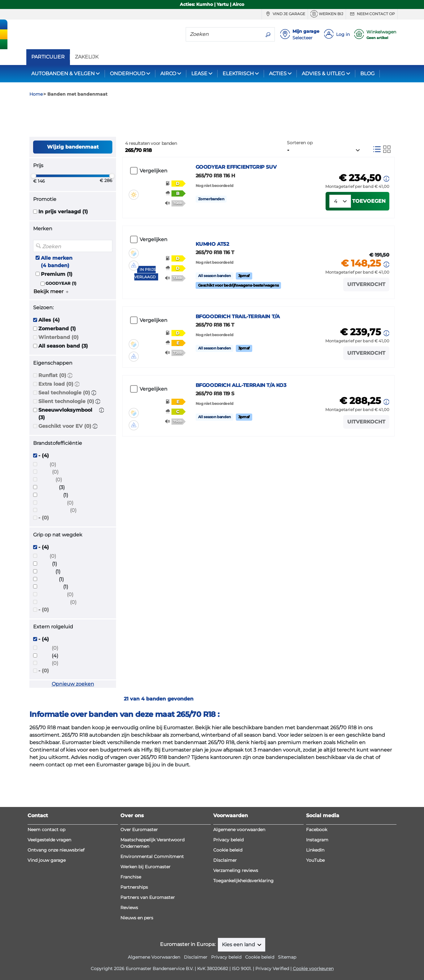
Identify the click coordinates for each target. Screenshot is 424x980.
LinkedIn (315, 850)
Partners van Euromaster (148, 897)
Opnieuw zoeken (73, 717)
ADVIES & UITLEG (323, 74)
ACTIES (278, 74)
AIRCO (168, 74)
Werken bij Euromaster (145, 867)
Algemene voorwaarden (239, 830)
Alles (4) (49, 353)
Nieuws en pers (137, 918)
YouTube (315, 860)
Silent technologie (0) (66, 434)
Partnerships (134, 887)
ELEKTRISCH (238, 74)
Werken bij (327, 14)
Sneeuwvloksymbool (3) (65, 447)
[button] (70, 408)
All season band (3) (63, 379)
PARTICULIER (48, 57)
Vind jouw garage (47, 860)
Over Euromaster (139, 830)
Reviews (129, 908)
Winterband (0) (58, 370)
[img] (134, 218)
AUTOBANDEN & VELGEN (63, 74)
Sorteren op (300, 176)
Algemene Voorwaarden (154, 957)
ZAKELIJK (87, 57)
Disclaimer (225, 860)
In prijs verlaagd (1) (63, 245)
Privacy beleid (228, 840)
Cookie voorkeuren (313, 969)
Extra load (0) (56, 417)
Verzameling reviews (236, 870)
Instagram (317, 840)
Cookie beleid (228, 850)
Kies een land (239, 945)
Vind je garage (285, 14)
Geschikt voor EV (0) (65, 459)
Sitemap (287, 957)
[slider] (33, 209)
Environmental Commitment (152, 856)
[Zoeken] (224, 34)
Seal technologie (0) (64, 426)
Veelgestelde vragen (49, 840)
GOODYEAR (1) (61, 317)
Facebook (317, 830)
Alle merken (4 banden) (57, 295)
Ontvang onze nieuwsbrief (56, 850)
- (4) (44, 489)
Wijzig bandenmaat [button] (73, 180)
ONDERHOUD (128, 74)
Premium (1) (57, 307)
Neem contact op (372, 14)
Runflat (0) (52, 408)
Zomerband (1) (57, 362)
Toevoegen (369, 242)
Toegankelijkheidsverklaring (243, 881)
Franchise (131, 877)
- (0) (44, 551)
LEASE (199, 74)
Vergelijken (154, 204)
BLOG (367, 74)
